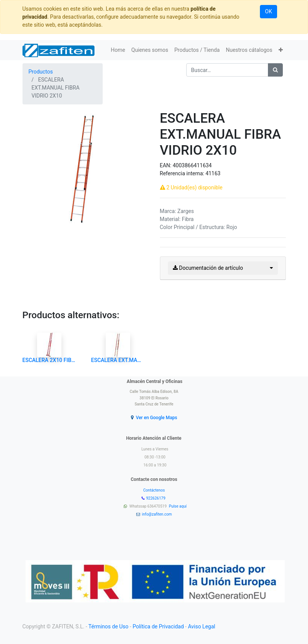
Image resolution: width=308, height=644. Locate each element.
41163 (213, 173)
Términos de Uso (109, 626)
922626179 (156, 498)
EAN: (166, 165)
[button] (281, 50)
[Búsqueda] (275, 70)
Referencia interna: (183, 173)
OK (268, 11)
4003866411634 (192, 165)
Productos (41, 72)
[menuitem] (118, 50)
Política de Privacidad (158, 626)
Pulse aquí (178, 506)
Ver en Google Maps (156, 418)
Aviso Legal (202, 626)
